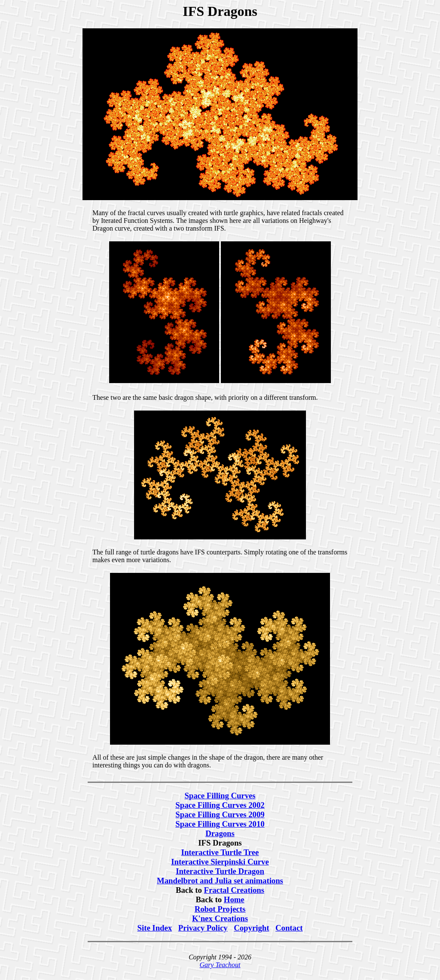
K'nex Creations (220, 918)
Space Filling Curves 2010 (220, 824)
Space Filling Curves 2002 (220, 805)
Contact (289, 928)
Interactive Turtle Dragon (220, 871)
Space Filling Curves (220, 796)
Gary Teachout (220, 965)
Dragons (220, 833)
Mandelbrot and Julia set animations (220, 881)
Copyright (251, 928)
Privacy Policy (203, 928)
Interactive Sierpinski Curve (220, 862)
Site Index (155, 928)
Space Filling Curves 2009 (220, 814)
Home (234, 899)
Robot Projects (220, 909)
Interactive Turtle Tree (220, 852)
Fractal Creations (234, 890)
